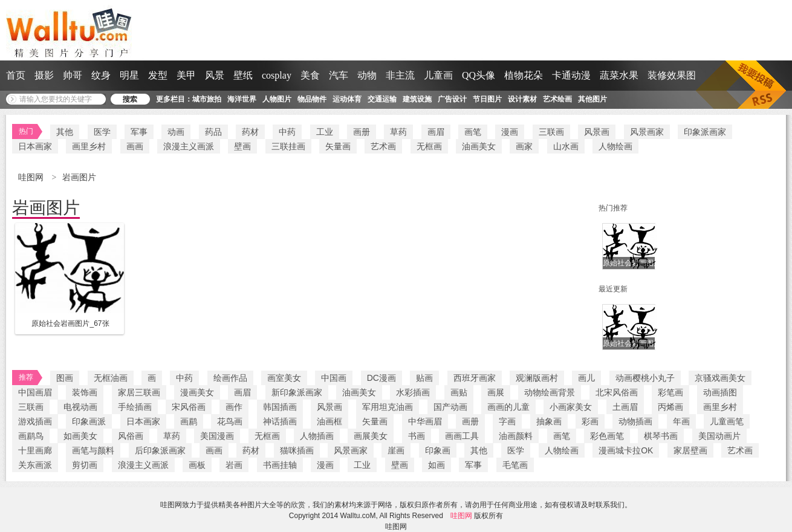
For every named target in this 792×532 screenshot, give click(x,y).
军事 (139, 132)
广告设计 (452, 99)
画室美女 (284, 378)
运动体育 (347, 99)
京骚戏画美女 (720, 378)
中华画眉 (425, 421)
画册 (362, 132)
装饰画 (85, 392)
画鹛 (189, 421)
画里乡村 (89, 146)
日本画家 (35, 146)
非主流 (400, 75)
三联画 (551, 132)
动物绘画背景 (550, 392)
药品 (213, 132)
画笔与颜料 (93, 450)
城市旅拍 (207, 99)
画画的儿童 (508, 407)
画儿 (586, 378)
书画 (417, 436)
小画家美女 (571, 407)
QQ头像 (479, 75)
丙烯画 (670, 407)
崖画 (396, 450)
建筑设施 (417, 99)
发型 (158, 75)
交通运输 (382, 99)
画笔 (473, 132)
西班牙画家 (475, 378)
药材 (250, 132)
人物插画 (317, 436)
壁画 (242, 146)
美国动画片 (719, 436)
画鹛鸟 (31, 436)
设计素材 (522, 99)
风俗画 (131, 436)
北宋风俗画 (617, 392)
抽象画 (549, 421)
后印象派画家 (160, 450)
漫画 (510, 132)
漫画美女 (197, 392)
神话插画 (280, 421)
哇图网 (32, 177)
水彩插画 (413, 392)
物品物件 (312, 99)
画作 (234, 407)
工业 (325, 132)
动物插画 (635, 421)
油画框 (329, 421)
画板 (197, 465)
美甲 (186, 75)
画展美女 (371, 436)
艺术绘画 (557, 99)
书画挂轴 (280, 465)
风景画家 (647, 132)
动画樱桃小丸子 (645, 378)
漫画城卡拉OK (626, 450)
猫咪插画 (297, 450)
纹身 (101, 75)
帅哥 (73, 75)
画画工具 (462, 436)
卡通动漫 (571, 75)
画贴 (459, 392)
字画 (507, 421)
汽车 (339, 75)
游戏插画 (35, 421)
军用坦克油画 (388, 407)
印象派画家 (705, 132)
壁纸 (243, 75)
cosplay (277, 75)
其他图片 (592, 99)
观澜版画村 (537, 378)
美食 (310, 75)
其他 (65, 132)
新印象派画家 (297, 392)
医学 (102, 132)
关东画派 (35, 465)
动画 (176, 132)
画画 (135, 146)
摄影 (44, 75)
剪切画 (85, 465)
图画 (65, 378)
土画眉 (625, 407)
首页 (16, 75)
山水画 (566, 146)
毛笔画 (515, 465)
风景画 (597, 132)
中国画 (334, 378)
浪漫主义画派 (189, 146)
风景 (215, 75)
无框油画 (111, 378)
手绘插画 (135, 407)
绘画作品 (230, 378)
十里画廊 (35, 450)
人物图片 (277, 99)
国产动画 (450, 407)
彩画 (590, 421)
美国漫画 (217, 436)
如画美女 (80, 436)
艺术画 (383, 146)
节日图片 (487, 99)
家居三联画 (139, 392)
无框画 (429, 146)
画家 (524, 146)
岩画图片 (79, 177)
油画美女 (479, 146)
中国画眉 (35, 392)
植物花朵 (524, 75)
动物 (367, 75)
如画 (437, 465)
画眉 (436, 132)
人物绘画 (615, 146)
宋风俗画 (189, 407)
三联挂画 (288, 146)
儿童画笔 (727, 421)
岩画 (234, 465)
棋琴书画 (661, 436)
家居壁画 (690, 450)
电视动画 (80, 407)
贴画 (424, 378)
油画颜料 (516, 436)
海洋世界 (242, 99)
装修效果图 (672, 75)
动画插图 (720, 392)
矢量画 (338, 146)
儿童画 (438, 75)
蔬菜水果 (619, 75)
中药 (287, 132)
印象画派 (89, 421)
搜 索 (130, 99)
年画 (681, 421)
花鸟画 (230, 421)
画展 (496, 392)
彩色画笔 (607, 436)
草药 (398, 132)
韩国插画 (280, 407)
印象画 (438, 450)
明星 (129, 75)
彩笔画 (670, 392)
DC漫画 (381, 378)
